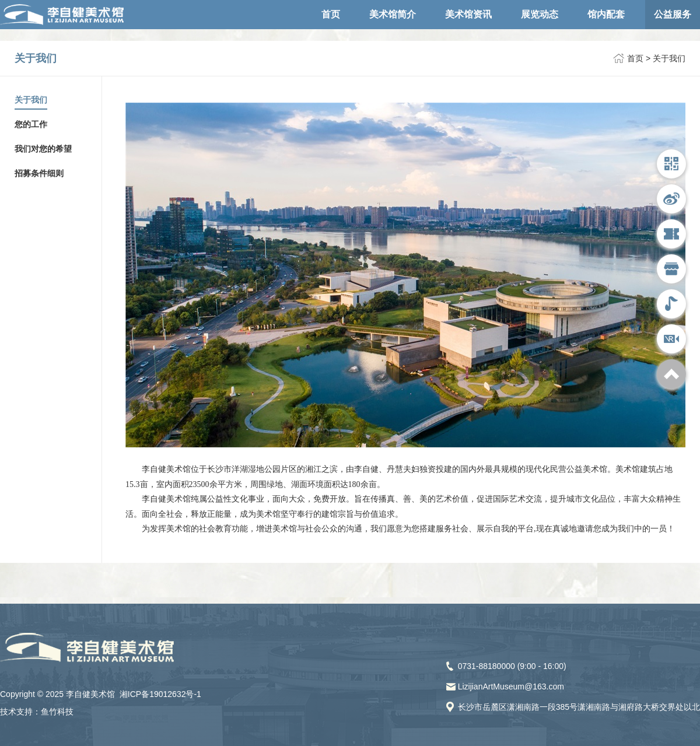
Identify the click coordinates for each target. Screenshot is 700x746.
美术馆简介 (393, 14)
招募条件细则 (39, 173)
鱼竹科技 (57, 712)
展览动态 (540, 14)
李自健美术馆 (89, 19)
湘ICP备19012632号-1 (160, 694)
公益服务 (673, 14)
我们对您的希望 (43, 149)
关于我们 (669, 58)
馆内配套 (606, 14)
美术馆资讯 (468, 14)
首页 (331, 14)
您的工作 (31, 124)
